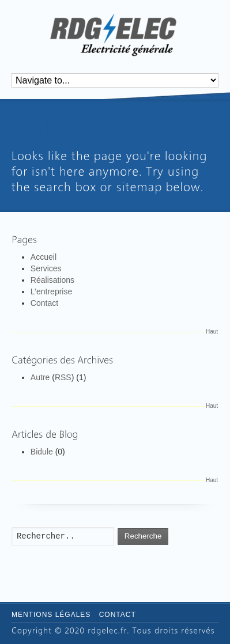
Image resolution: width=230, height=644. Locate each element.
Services (46, 268)
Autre (40, 377)
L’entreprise (51, 291)
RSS (63, 377)
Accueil (44, 257)
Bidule (42, 452)
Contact (44, 303)
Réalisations (52, 280)
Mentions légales (51, 615)
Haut (212, 332)
